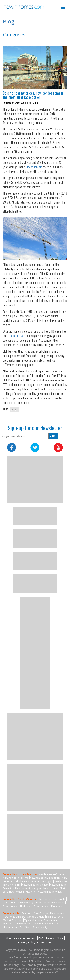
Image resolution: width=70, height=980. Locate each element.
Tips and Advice (33, 920)
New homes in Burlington (38, 881)
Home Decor (23, 924)
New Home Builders (14, 917)
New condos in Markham (48, 906)
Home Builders (55, 917)
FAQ (41, 938)
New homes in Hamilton (35, 885)
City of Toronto (34, 167)
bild (14, 409)
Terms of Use (55, 938)
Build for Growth (16, 336)
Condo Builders (36, 917)
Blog (9, 21)
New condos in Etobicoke (50, 902)
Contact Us (44, 942)
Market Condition (13, 920)
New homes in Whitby (50, 892)
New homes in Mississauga (45, 878)
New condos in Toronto (52, 899)
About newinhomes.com (21, 938)
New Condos (41, 913)
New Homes (57, 913)
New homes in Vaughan (29, 888)
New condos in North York (18, 906)
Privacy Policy (27, 942)
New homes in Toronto (16, 878)
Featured (27, 913)
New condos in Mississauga (19, 902)
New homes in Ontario (51, 874)
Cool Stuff (25, 927)
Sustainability (40, 927)
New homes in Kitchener (23, 892)
